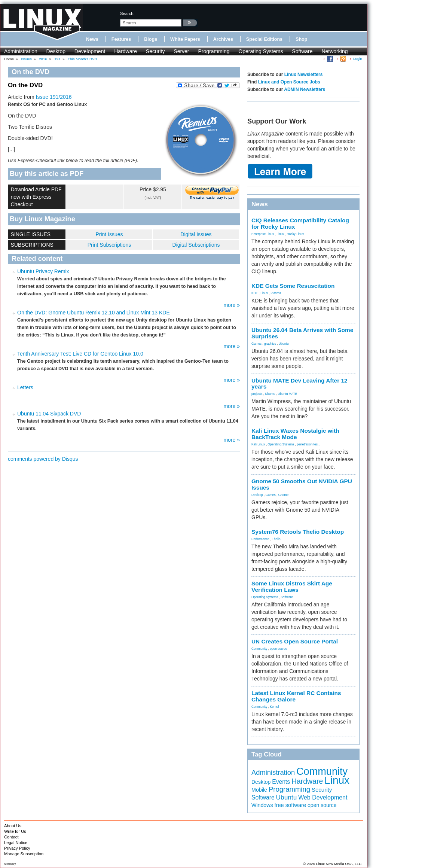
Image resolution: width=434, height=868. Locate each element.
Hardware (126, 51)
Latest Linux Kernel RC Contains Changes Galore (296, 696)
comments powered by (43, 459)
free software (290, 805)
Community (259, 649)
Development (90, 51)
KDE (255, 293)
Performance (260, 539)
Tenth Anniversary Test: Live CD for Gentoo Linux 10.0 (80, 354)
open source (278, 649)
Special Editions (264, 39)
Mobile (259, 790)
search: (127, 13)
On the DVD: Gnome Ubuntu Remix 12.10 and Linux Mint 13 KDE (94, 313)
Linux (281, 234)
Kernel (274, 707)
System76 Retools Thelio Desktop (298, 532)
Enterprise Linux (263, 234)
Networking (334, 51)
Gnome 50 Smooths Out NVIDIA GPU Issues (302, 484)
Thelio (276, 539)
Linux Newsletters (304, 74)
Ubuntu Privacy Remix (43, 271)
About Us (13, 826)
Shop (301, 39)
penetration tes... (309, 444)
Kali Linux (258, 444)
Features (121, 39)
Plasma (276, 293)
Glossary (10, 864)
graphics (270, 344)
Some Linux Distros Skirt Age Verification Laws (292, 587)
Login (358, 59)
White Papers (185, 39)
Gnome (283, 495)
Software (302, 51)
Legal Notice (16, 843)
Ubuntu (284, 344)
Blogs (151, 39)
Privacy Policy (17, 848)
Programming (214, 51)
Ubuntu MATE (287, 394)
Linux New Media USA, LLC (339, 864)
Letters (25, 387)
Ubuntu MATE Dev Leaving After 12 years (299, 384)
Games (256, 344)
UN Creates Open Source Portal (295, 641)
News (92, 39)
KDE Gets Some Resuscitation (293, 286)
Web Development (323, 797)
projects (257, 394)
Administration (21, 51)
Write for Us (15, 831)
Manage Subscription (24, 854)
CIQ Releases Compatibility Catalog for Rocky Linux (300, 223)
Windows (262, 805)
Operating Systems (261, 51)
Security (155, 51)
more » (232, 305)
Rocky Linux (296, 234)
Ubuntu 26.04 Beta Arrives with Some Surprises (302, 333)
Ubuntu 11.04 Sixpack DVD (49, 414)
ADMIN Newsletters (305, 89)
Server (181, 51)
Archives (223, 39)
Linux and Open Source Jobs (289, 82)
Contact (11, 837)
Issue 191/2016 (54, 97)
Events (281, 782)
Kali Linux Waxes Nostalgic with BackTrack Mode (295, 434)
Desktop (56, 51)
